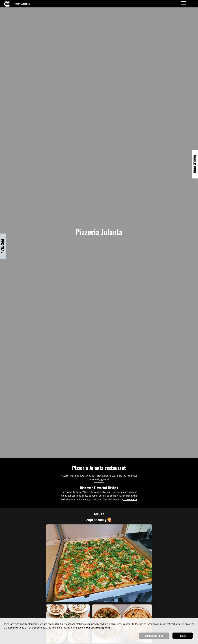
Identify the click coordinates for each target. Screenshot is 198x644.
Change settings (154, 636)
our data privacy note (98, 628)
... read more (130, 499)
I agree (183, 636)
